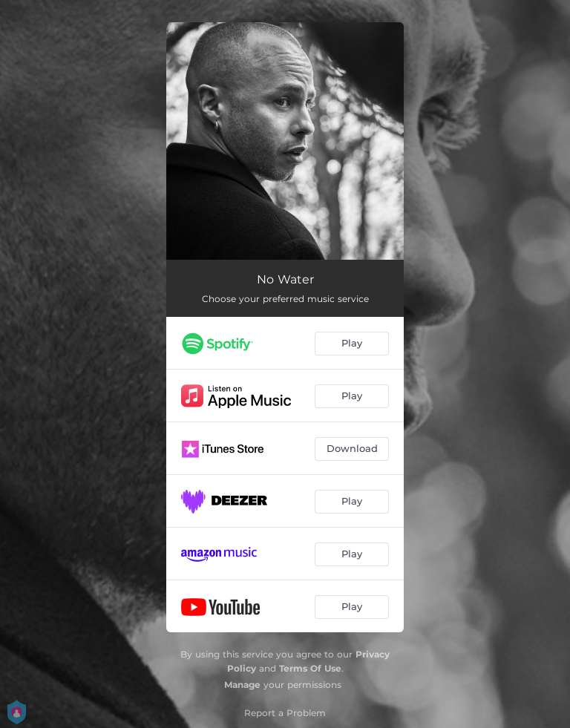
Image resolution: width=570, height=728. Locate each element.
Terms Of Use (310, 668)
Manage (242, 685)
